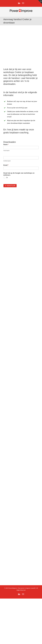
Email (6, 165)
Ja (6, 177)
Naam (6, 144)
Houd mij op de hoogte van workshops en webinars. (19, 174)
